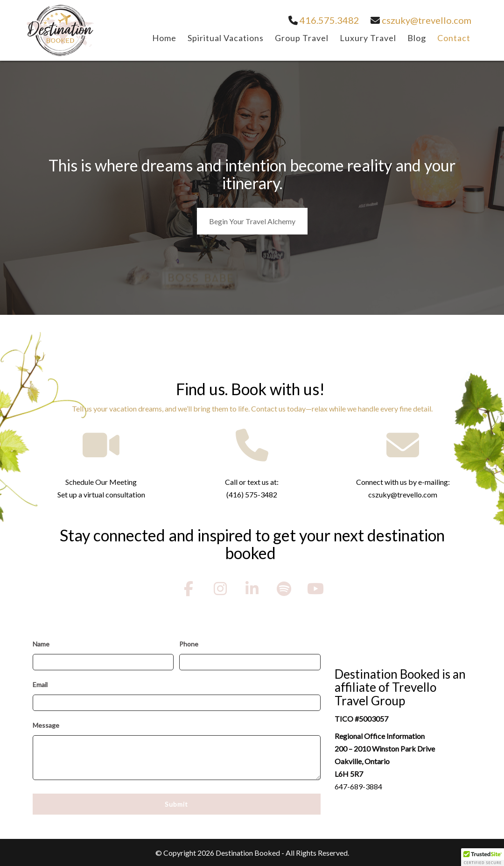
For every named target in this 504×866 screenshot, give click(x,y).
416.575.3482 (324, 20)
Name (41, 644)
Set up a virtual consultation (101, 494)
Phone (189, 644)
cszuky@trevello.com (421, 20)
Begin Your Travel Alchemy (252, 221)
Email (40, 685)
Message (46, 725)
